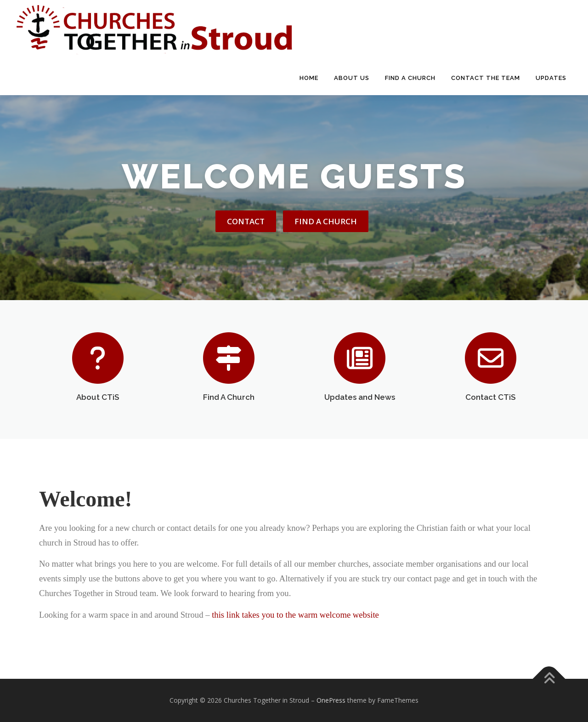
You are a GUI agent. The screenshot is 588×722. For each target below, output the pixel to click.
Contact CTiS (490, 397)
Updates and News (360, 397)
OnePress (331, 700)
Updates (551, 78)
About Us (352, 78)
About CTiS (98, 397)
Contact (246, 221)
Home (309, 78)
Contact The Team (486, 78)
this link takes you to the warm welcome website (296, 615)
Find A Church (410, 78)
